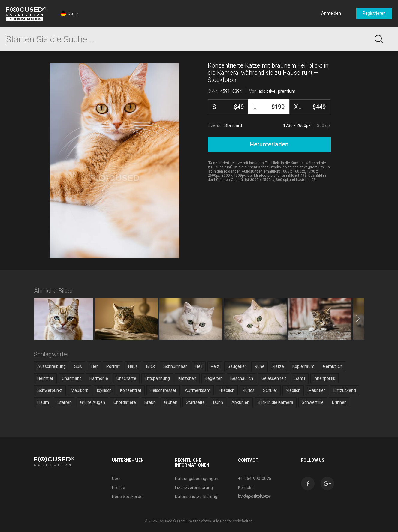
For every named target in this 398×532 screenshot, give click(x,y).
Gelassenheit (274, 378)
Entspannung (157, 378)
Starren (65, 402)
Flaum (43, 402)
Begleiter (213, 378)
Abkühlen (240, 402)
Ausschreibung (51, 366)
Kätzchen (187, 378)
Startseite (195, 402)
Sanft (300, 378)
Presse (119, 488)
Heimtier (45, 378)
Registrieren (374, 13)
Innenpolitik (324, 378)
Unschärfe (126, 378)
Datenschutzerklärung (196, 497)
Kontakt (245, 488)
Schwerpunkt (50, 390)
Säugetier (237, 366)
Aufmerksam (198, 390)
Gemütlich (333, 366)
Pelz (215, 366)
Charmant (71, 378)
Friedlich (227, 390)
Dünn (218, 402)
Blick (151, 366)
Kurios (249, 390)
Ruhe (259, 366)
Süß (78, 366)
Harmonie (99, 378)
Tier (94, 366)
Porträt (113, 366)
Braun (150, 402)
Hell (199, 366)
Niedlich (293, 390)
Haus (133, 366)
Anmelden (331, 13)
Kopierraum (303, 366)
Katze (278, 366)
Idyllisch (104, 390)
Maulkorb (80, 390)
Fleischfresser (163, 390)
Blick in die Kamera (276, 402)
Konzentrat (131, 390)
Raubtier (317, 390)
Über (116, 479)
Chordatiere (125, 402)
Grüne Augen (93, 402)
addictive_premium (277, 91)
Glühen (171, 402)
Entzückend (345, 390)
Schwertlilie (313, 402)
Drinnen (339, 402)
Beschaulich (242, 378)
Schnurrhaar (175, 366)
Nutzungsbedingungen (197, 479)
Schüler (270, 390)
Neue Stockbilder (128, 497)
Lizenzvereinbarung (194, 488)
